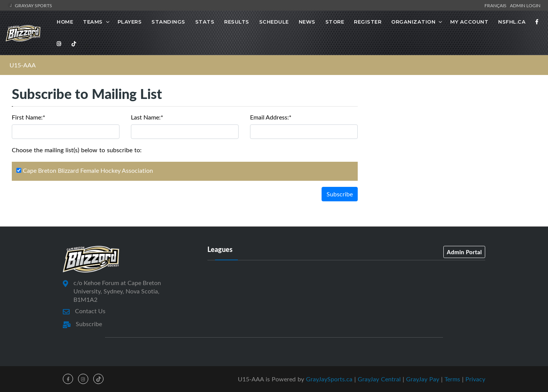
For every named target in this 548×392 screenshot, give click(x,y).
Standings (168, 22)
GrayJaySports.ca (329, 379)
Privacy (475, 379)
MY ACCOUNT (469, 22)
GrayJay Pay (423, 379)
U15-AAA (23, 65)
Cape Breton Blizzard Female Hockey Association (85, 171)
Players (130, 22)
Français (497, 5)
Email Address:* (271, 117)
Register (368, 22)
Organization (413, 22)
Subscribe (340, 194)
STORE (335, 22)
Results (237, 22)
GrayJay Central (379, 379)
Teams (93, 22)
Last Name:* (147, 117)
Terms (452, 379)
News (307, 22)
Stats (205, 22)
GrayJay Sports (30, 5)
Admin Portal (464, 252)
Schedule (274, 22)
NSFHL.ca (512, 22)
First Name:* (29, 117)
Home (65, 22)
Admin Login (525, 5)
